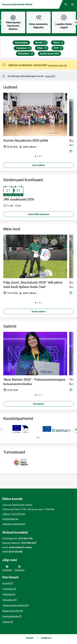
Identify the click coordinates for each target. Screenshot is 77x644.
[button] (35, 156)
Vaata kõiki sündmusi (38, 214)
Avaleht (30, 638)
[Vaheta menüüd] (72, 4)
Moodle (41, 43)
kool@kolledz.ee (10, 519)
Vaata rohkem (39, 312)
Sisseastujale (21, 43)
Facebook (7, 568)
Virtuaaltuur (26, 54)
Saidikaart (46, 638)
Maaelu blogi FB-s (11, 611)
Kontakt (6, 583)
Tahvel (59, 43)
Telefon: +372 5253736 (14, 514)
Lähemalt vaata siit (57, 65)
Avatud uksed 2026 (49, 54)
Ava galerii (38, 404)
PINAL (43, 48)
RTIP (58, 48)
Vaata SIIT (50, 76)
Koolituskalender (11, 616)
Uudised (6, 622)
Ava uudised (38, 165)
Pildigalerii (8, 594)
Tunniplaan (24, 48)
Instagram (20, 568)
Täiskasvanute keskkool (14, 605)
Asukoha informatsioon (14, 524)
